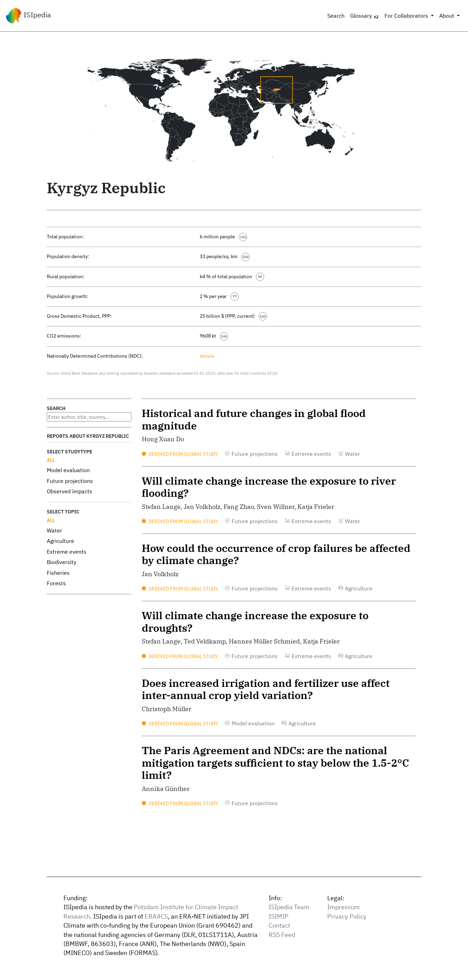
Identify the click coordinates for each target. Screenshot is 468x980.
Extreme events (67, 552)
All (51, 460)
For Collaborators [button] (407, 16)
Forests (56, 583)
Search (336, 16)
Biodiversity (62, 562)
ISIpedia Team (289, 907)
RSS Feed (282, 935)
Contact (279, 925)
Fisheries (58, 573)
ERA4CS (156, 916)
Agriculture (60, 541)
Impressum (344, 907)
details (207, 356)
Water (54, 530)
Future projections (70, 481)
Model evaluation (68, 470)
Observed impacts (70, 491)
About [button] (447, 16)
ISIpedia (28, 16)
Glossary (365, 16)
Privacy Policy (347, 916)
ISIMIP (279, 916)
